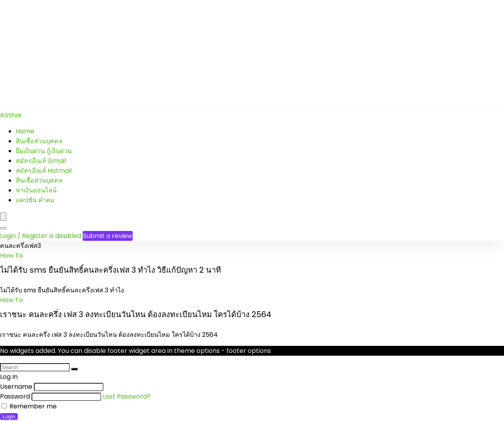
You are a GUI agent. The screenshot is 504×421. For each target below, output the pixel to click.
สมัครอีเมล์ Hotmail (44, 171)
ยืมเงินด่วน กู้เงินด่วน (44, 151)
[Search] (3, 228)
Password (15, 396)
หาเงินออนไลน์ (36, 190)
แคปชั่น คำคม (35, 200)
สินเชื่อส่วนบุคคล (39, 141)
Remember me (29, 406)
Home (25, 131)
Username (16, 387)
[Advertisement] (236, 55)
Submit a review (108, 236)
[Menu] (3, 217)
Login (9, 416)
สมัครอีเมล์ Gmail (41, 161)
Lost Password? (127, 396)
